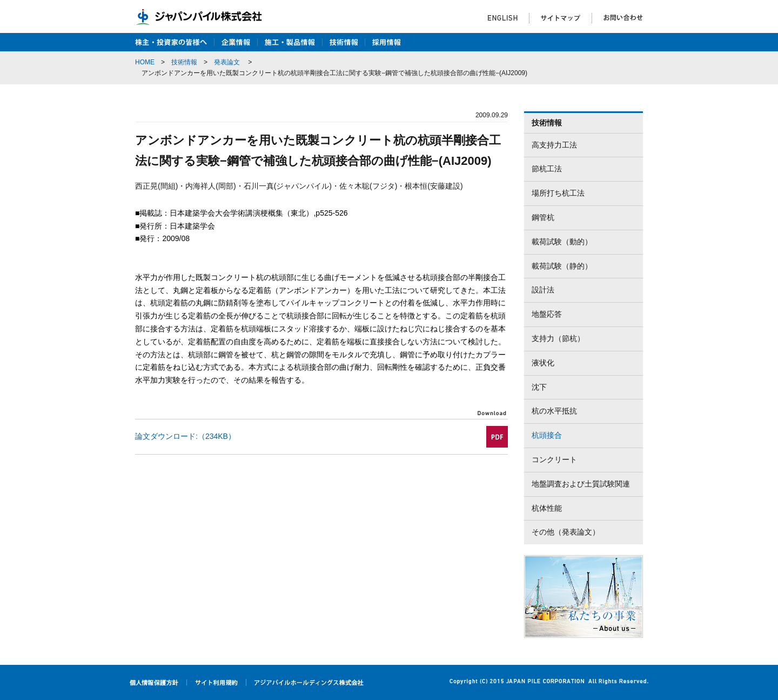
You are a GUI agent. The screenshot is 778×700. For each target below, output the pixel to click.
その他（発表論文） (566, 532)
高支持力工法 (554, 145)
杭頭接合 (547, 435)
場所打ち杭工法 (558, 193)
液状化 (543, 363)
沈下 (539, 387)
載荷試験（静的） (562, 266)
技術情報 (184, 62)
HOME (145, 62)
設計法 (543, 290)
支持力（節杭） (558, 338)
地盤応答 (547, 314)
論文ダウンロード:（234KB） (185, 436)
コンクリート (554, 459)
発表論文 (227, 62)
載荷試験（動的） (562, 242)
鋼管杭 (543, 217)
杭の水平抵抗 (554, 411)
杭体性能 (547, 508)
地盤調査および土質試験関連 (581, 484)
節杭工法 (547, 169)
